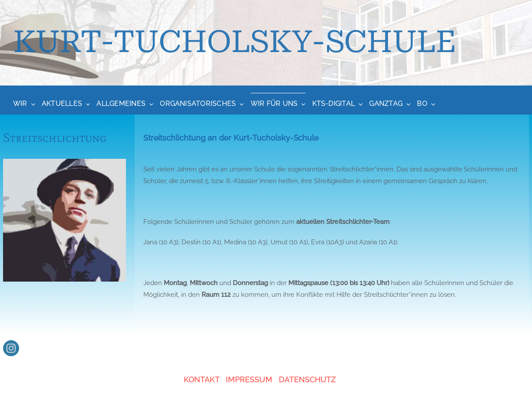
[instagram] (11, 348)
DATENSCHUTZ (307, 379)
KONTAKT (202, 379)
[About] (266, 43)
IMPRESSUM (249, 379)
